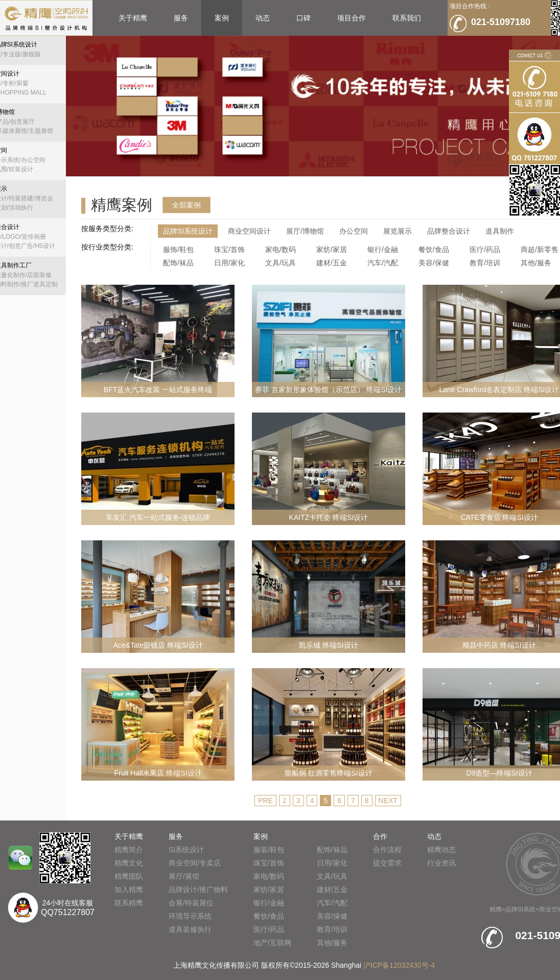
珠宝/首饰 (229, 249)
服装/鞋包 (269, 850)
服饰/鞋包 (178, 249)
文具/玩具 (281, 263)
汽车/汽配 (383, 263)
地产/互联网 (272, 943)
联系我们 (407, 18)
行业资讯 (441, 863)
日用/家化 (229, 263)
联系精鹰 (129, 903)
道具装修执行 (190, 929)
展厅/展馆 (184, 876)
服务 (181, 18)
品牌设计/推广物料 (198, 890)
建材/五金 (332, 263)
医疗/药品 (485, 249)
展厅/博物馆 (305, 231)
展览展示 (398, 231)
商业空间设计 (249, 231)
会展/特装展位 (191, 903)
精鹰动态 (441, 850)
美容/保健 (434, 263)
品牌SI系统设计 (188, 231)
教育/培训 (485, 263)
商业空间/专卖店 (195, 863)
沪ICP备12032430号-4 (399, 965)
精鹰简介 (129, 850)
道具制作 (500, 231)
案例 (222, 18)
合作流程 (387, 850)
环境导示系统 (190, 916)
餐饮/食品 (434, 249)
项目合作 (352, 18)
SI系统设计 (186, 850)
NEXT (388, 801)
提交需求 (387, 863)
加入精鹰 (129, 890)
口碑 (304, 18)
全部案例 (186, 205)
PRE (265, 801)
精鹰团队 (129, 876)
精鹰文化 (129, 863)
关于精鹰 (133, 18)
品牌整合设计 (449, 231)
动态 (263, 18)
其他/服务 (536, 263)
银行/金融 (383, 249)
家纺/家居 (332, 249)
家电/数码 (281, 249)
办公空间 (354, 231)
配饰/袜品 (178, 263)
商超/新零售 (540, 249)
